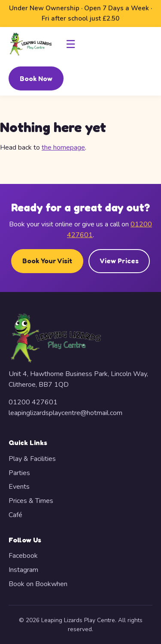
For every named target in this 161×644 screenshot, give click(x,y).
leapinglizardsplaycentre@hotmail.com (65, 413)
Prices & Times (31, 501)
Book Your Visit (47, 261)
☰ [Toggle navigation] (71, 44)
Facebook (23, 556)
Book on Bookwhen (38, 584)
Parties (19, 473)
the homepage (63, 147)
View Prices (119, 261)
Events (19, 487)
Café (15, 515)
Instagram (23, 570)
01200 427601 (33, 402)
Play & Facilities (32, 459)
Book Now (36, 78)
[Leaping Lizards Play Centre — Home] (31, 44)
